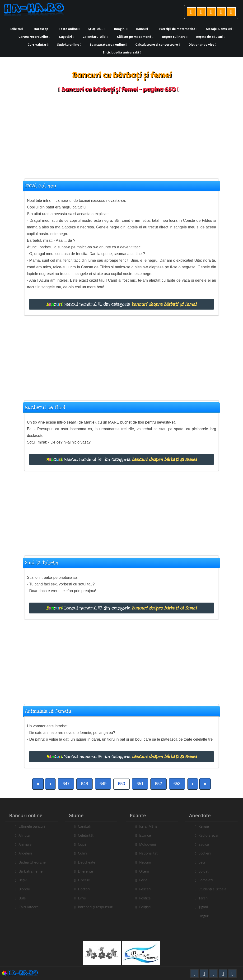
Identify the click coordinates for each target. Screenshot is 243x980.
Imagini (121, 29)
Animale (23, 844)
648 (84, 784)
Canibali (82, 826)
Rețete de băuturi (211, 37)
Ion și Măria (151, 826)
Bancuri (143, 29)
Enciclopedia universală (122, 52)
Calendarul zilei (95, 37)
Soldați (206, 871)
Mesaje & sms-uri (220, 29)
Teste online (69, 29)
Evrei (79, 898)
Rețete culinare (175, 37)
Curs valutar (38, 44)
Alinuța (22, 835)
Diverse (81, 880)
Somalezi (208, 880)
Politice (147, 898)
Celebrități (84, 835)
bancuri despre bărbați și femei (164, 304)
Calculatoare (26, 907)
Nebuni (147, 862)
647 (66, 784)
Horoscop (42, 29)
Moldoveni (150, 844)
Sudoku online (69, 44)
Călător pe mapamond (135, 37)
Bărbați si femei (28, 871)
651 (140, 784)
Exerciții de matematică (178, 29)
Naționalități (151, 853)
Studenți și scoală (215, 889)
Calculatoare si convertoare (158, 44)
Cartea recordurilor (34, 37)
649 (103, 784)
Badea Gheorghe (30, 862)
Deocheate (84, 862)
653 (177, 784)
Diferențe (83, 871)
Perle (146, 880)
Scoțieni (207, 853)
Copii (79, 844)
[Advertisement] (121, 133)
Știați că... (97, 29)
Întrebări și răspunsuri (93, 907)
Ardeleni (23, 853)
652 (159, 784)
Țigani (206, 907)
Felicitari (17, 29)
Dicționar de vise (202, 44)
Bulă (20, 898)
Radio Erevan (211, 835)
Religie (206, 826)
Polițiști (147, 907)
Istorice (147, 835)
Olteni (146, 871)
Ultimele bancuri (29, 826)
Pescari (147, 889)
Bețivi (20, 880)
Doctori (81, 889)
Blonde (22, 889)
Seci (204, 862)
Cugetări (66, 37)
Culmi (80, 853)
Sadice (206, 844)
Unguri (206, 916)
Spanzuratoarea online (108, 44)
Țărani (206, 898)
